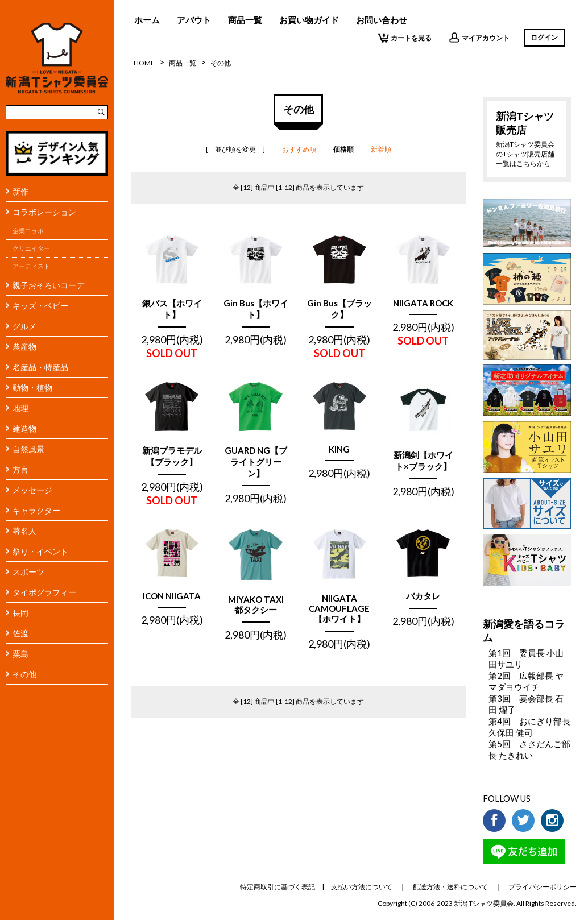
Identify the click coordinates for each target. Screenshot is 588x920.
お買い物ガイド (309, 20)
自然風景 (28, 449)
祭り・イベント (40, 551)
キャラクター (36, 510)
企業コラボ (28, 231)
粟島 (20, 654)
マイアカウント (479, 38)
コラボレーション (44, 212)
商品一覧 (245, 20)
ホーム (147, 20)
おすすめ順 (299, 149)
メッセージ (32, 490)
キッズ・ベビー (40, 306)
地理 (20, 408)
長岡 (20, 613)
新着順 (381, 149)
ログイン (544, 37)
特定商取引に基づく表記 (278, 887)
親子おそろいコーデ (48, 285)
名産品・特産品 (40, 367)
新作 (20, 191)
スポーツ (28, 572)
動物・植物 (32, 388)
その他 (24, 674)
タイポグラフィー (44, 592)
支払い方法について (362, 887)
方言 (20, 469)
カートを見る (405, 38)
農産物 (24, 347)
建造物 (24, 428)
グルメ (24, 326)
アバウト (194, 20)
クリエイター (31, 248)
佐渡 (20, 633)
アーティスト (31, 266)
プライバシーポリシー (543, 887)
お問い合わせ (382, 20)
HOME (144, 63)
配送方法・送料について (450, 887)
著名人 (24, 531)
